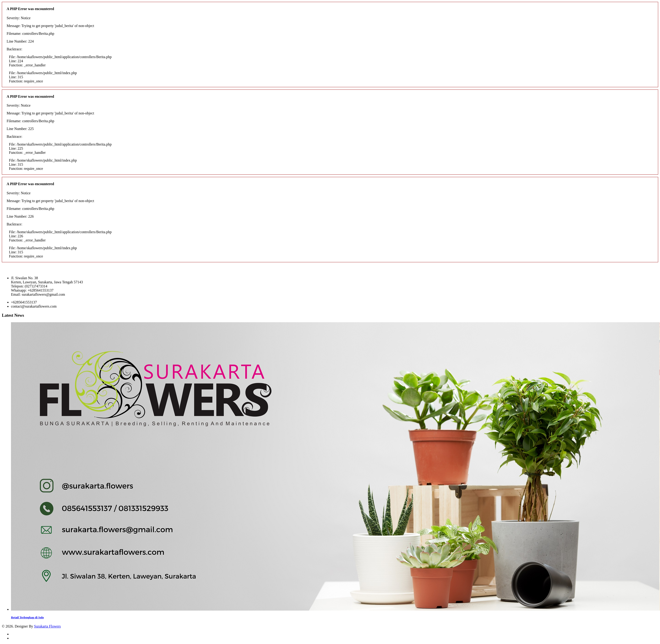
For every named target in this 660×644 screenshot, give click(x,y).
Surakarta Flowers (48, 626)
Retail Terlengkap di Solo (27, 617)
